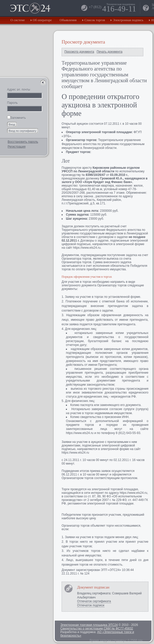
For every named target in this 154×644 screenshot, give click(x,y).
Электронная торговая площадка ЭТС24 (89, 625)
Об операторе (42, 20)
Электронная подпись (128, 20)
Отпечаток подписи (91, 605)
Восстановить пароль (23, 142)
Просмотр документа (79, 52)
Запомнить (16, 118)
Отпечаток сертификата (94, 601)
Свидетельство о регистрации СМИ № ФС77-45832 (97, 628)
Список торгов (95, 20)
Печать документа (110, 52)
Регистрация (17, 147)
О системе (18, 20)
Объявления (68, 20)
